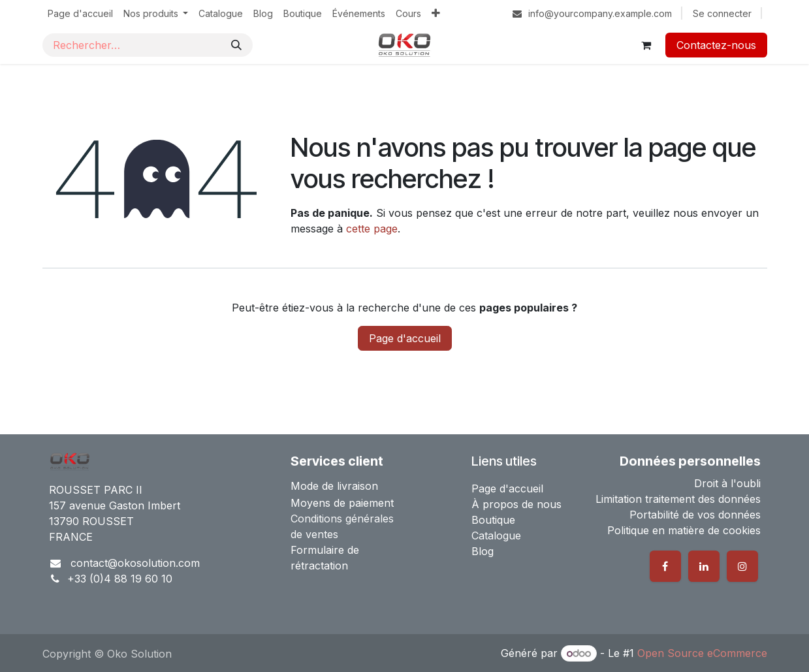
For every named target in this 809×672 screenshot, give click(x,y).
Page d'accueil (405, 338)
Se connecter (722, 13)
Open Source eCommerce (702, 653)
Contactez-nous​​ (716, 45)
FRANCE (71, 537)
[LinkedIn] (704, 566)
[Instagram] (742, 566)
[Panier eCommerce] (646, 45)
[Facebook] (665, 566)
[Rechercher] (236, 45)
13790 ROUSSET (91, 521)
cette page (372, 229)
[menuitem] (80, 13)
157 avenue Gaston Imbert (115, 505)
